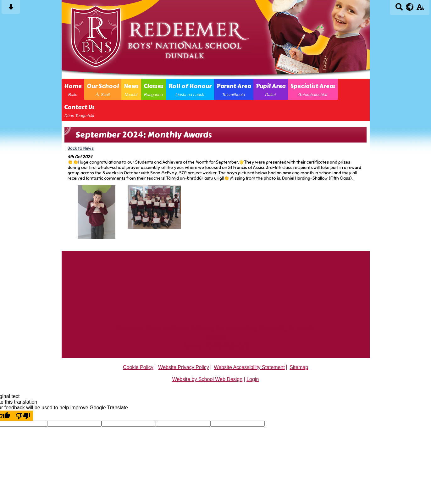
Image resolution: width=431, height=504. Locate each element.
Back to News (81, 148)
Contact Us (79, 110)
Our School (103, 89)
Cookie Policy (138, 367)
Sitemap (299, 367)
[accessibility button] (420, 9)
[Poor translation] (23, 416)
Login (253, 379)
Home (73, 89)
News (131, 89)
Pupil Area (271, 89)
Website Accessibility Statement (249, 367)
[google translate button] (410, 7)
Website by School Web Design (207, 379)
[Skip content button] (11, 9)
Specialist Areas (313, 89)
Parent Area (234, 89)
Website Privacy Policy (184, 367)
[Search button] (399, 9)
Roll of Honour (190, 89)
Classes (154, 89)
